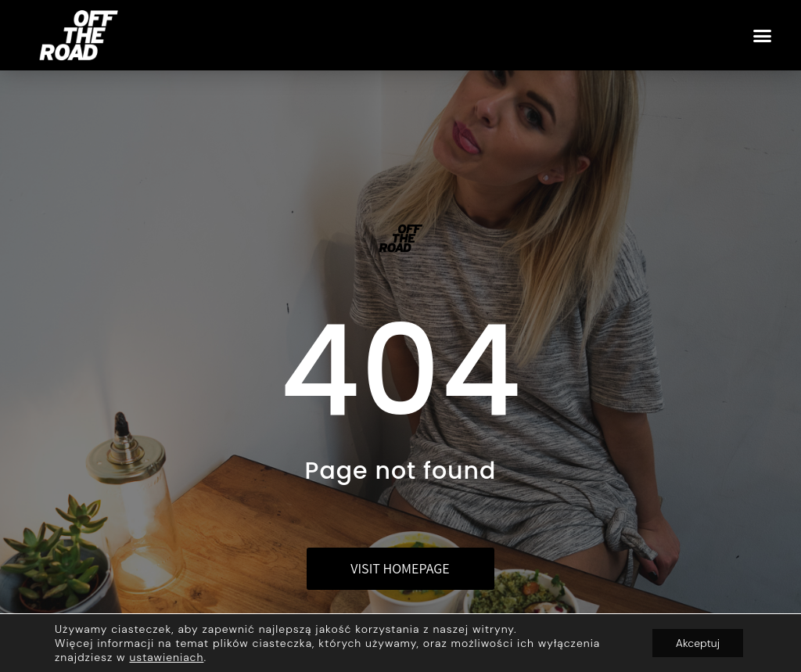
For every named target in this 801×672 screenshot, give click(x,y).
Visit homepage (400, 568)
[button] (763, 35)
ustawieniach (166, 657)
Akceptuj (698, 643)
